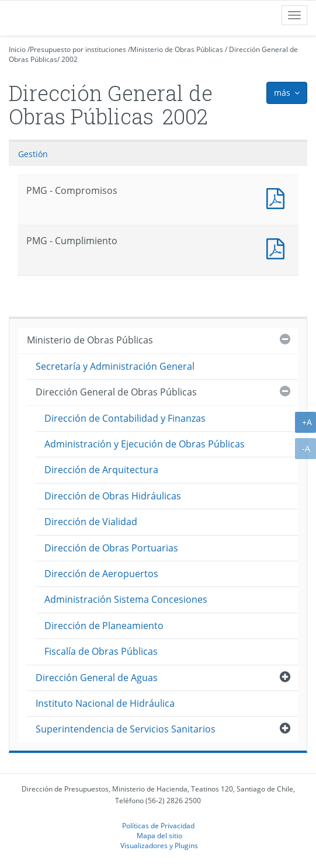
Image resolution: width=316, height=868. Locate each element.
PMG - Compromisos (278, 197)
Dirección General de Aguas (97, 678)
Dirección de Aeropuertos (101, 574)
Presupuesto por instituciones (78, 49)
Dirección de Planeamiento (104, 626)
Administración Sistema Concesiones (126, 599)
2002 (70, 59)
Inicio (17, 49)
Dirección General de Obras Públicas (116, 392)
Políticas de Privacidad (158, 825)
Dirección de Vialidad (91, 522)
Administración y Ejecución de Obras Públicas (145, 444)
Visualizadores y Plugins (159, 845)
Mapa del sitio (159, 835)
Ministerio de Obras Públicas (177, 49)
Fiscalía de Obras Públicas (101, 651)
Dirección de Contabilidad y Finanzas (125, 418)
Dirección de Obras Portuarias (111, 548)
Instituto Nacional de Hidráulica (105, 703)
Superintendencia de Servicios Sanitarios (126, 729)
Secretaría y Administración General (115, 366)
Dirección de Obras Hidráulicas (113, 496)
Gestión (33, 154)
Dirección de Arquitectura (101, 470)
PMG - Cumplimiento (278, 247)
